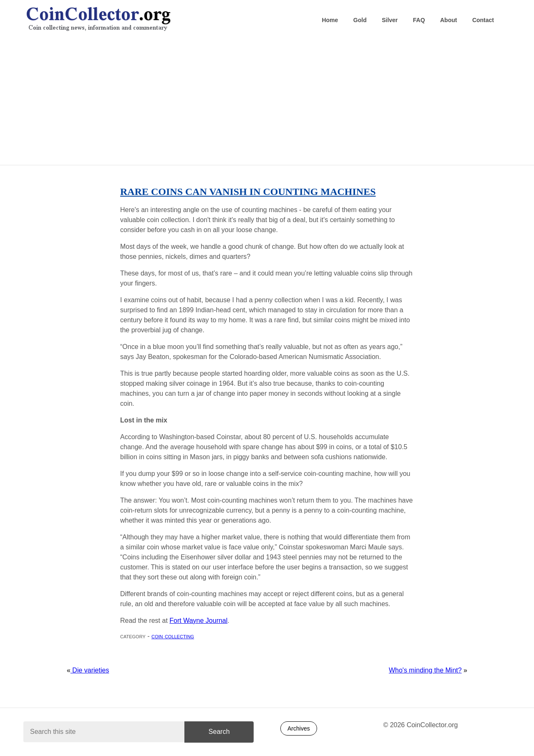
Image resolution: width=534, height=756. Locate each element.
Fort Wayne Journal (198, 621)
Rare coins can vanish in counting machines (248, 192)
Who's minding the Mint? (425, 670)
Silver (390, 20)
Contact (483, 20)
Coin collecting (173, 636)
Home (330, 20)
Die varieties (90, 670)
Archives (299, 728)
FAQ (419, 20)
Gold (360, 20)
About (448, 20)
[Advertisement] (267, 101)
